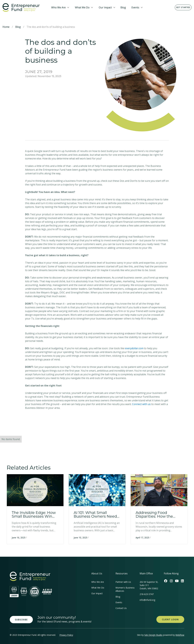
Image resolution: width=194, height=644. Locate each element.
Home (6, 27)
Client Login (170, 619)
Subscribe (21, 620)
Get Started (183, 7)
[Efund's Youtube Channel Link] (177, 581)
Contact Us (121, 608)
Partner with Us (123, 582)
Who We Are (58, 7)
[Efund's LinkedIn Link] (182, 581)
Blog (123, 7)
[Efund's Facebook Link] (166, 581)
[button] (60, 7)
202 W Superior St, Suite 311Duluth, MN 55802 (149, 585)
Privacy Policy (66, 635)
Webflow (180, 635)
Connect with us (142, 404)
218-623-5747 (147, 594)
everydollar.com (134, 348)
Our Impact (105, 7)
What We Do (82, 7)
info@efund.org (147, 600)
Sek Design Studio (153, 635)
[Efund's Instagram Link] (171, 581)
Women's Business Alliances (125, 589)
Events (135, 7)
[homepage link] (30, 576)
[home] (24, 8)
